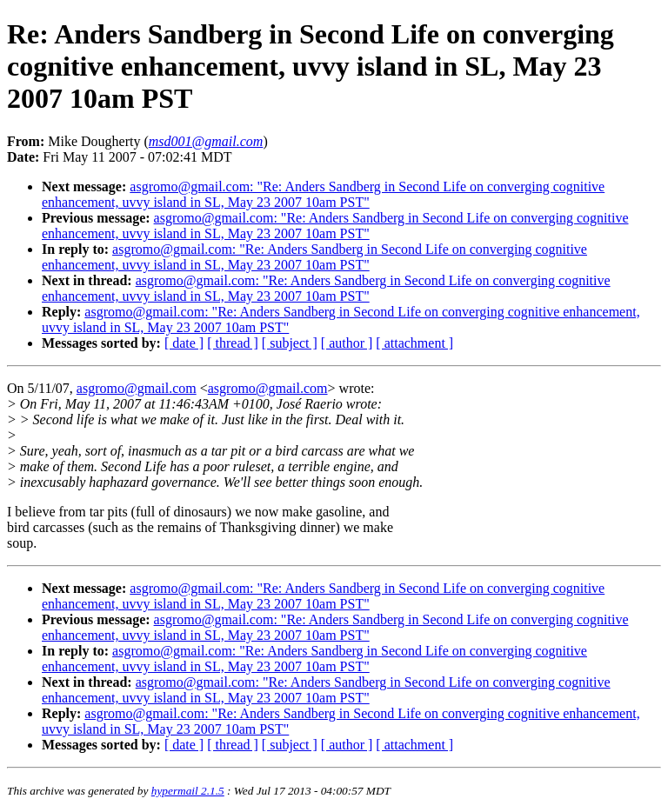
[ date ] (184, 343)
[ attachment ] (414, 343)
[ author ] (347, 343)
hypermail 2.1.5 (188, 791)
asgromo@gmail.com (137, 388)
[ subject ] (290, 343)
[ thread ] (233, 343)
